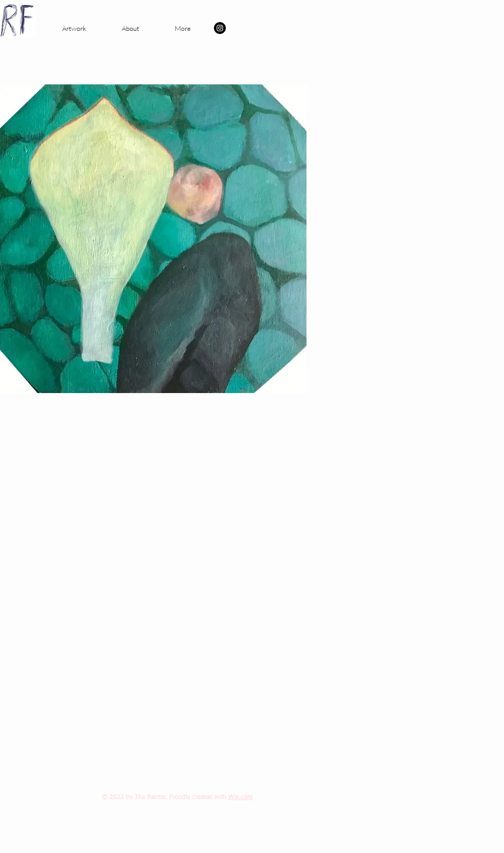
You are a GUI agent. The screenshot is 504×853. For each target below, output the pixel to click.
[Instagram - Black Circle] (220, 28)
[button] (74, 28)
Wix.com (240, 797)
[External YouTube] (143, 563)
